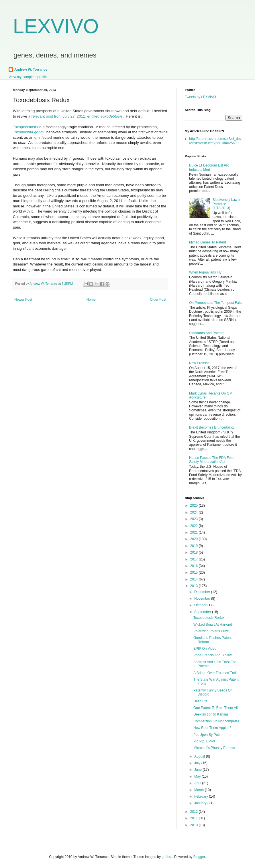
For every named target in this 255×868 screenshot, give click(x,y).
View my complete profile (28, 77)
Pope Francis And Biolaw (212, 655)
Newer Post (23, 300)
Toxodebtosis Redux (209, 618)
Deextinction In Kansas (211, 714)
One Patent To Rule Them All (215, 708)
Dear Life (200, 701)
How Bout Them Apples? (212, 728)
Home (91, 300)
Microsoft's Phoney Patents (214, 748)
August (200, 756)
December (203, 592)
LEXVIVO (56, 26)
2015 (195, 572)
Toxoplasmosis (26, 127)
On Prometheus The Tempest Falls (216, 303)
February (202, 796)
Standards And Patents (207, 333)
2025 (195, 506)
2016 (195, 566)
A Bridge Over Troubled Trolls (216, 673)
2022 (195, 526)
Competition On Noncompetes (216, 721)
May (198, 776)
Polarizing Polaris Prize (211, 631)
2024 (195, 512)
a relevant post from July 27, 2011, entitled (75, 116)
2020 (195, 539)
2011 (195, 818)
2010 (195, 825)
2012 (195, 812)
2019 (195, 546)
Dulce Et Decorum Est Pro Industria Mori (209, 167)
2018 (195, 552)
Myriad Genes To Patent (208, 242)
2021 (195, 532)
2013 (195, 586)
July (198, 763)
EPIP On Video (205, 649)
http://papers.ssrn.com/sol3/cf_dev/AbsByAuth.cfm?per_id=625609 (215, 141)
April (198, 783)
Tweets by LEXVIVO (200, 97)
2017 (195, 559)
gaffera (167, 857)
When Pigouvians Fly (205, 272)
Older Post (158, 300)
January (201, 803)
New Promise (199, 363)
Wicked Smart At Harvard (213, 625)
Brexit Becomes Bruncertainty (212, 427)
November (203, 599)
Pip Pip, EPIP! (204, 741)
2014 (195, 579)
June (198, 770)
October (201, 605)
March (200, 790)
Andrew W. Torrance (31, 70)
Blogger (199, 857)
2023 (195, 519)
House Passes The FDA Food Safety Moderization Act (212, 460)
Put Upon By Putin (207, 735)
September (203, 612)
